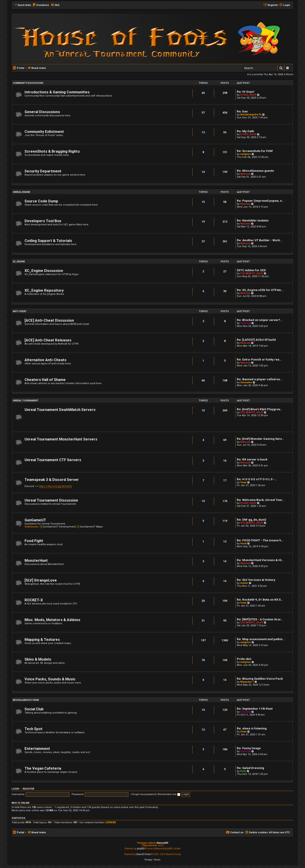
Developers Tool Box (43, 221)
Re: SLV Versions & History (256, 580)
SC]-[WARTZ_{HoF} (252, 273)
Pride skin (244, 659)
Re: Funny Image (249, 748)
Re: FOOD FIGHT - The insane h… (260, 540)
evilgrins (246, 154)
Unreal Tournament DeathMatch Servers (60, 410)
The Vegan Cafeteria (43, 768)
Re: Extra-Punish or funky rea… (259, 359)
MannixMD (163, 843)
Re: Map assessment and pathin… (261, 639)
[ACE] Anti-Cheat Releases (48, 340)
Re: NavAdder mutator (253, 220)
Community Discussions (28, 83)
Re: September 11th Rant (255, 709)
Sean (243, 482)
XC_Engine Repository (44, 290)
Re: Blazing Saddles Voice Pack (260, 679)
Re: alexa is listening (252, 728)
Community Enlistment (44, 132)
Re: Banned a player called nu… (260, 379)
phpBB (140, 849)
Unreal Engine (21, 192)
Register (29, 789)
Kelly (243, 771)
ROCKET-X (34, 600)
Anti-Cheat (20, 311)
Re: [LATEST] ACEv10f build (256, 340)
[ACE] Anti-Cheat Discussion (49, 320)
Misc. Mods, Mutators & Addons (52, 620)
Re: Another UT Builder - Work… (259, 240)
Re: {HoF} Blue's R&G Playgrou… (260, 409)
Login (15, 789)
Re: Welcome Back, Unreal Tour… (261, 500)
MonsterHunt (36, 561)
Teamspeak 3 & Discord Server (52, 480)
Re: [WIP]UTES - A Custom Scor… (260, 619)
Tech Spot (34, 729)
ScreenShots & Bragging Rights (52, 151)
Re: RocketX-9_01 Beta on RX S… (260, 600)
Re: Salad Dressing (250, 768)
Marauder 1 (247, 682)
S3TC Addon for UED (251, 270)
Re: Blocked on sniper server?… (260, 320)
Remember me (169, 794)
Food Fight (34, 541)
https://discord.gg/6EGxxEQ (55, 486)
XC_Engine (19, 262)
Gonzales (246, 382)
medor (244, 583)
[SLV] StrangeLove (41, 580)
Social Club (34, 709)
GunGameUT (35, 520)
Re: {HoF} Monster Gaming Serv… (260, 439)
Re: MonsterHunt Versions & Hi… (260, 560)
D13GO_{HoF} (248, 95)
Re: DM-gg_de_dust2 (252, 520)
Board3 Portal (144, 854)
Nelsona (245, 174)
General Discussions (42, 112)
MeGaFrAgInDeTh (251, 115)
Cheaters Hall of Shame (45, 380)
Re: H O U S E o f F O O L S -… (257, 479)
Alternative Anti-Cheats (45, 360)
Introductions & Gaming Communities (57, 92)
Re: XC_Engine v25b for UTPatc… (260, 290)
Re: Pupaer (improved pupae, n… (260, 201)
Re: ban (242, 111)
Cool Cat (245, 323)
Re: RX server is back (252, 459)
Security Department (43, 171)
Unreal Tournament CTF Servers (53, 460)
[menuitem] (41, 5)
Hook (243, 543)
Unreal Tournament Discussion (51, 500)
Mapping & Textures (42, 640)
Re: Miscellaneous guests (255, 171)
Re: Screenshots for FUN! (255, 151)
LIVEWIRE (110, 822)
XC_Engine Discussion (44, 271)
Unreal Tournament (26, 401)
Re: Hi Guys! (246, 92)
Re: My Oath (245, 131)
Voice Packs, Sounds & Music (50, 679)
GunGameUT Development (58, 527)
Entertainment (37, 749)
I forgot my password (143, 794)
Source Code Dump (41, 201)
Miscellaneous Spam (26, 700)
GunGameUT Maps (90, 527)
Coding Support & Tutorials (48, 241)
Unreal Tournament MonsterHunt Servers (61, 439)
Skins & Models (38, 659)
